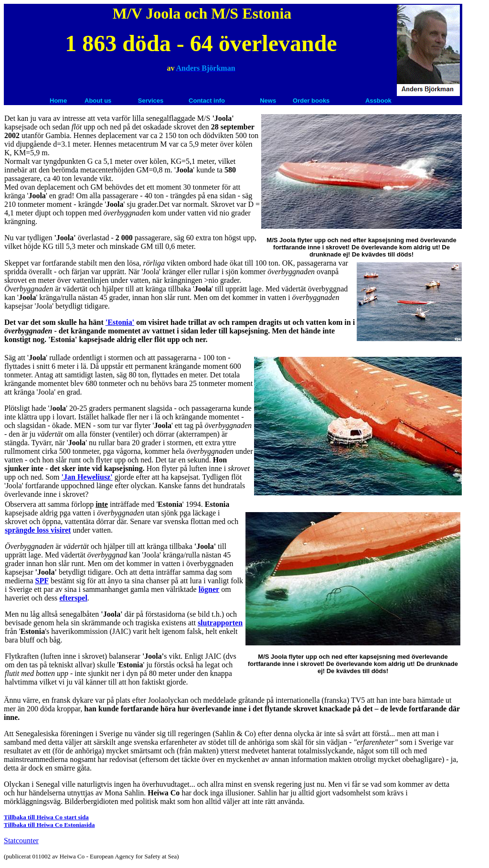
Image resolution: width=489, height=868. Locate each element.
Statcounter (21, 841)
